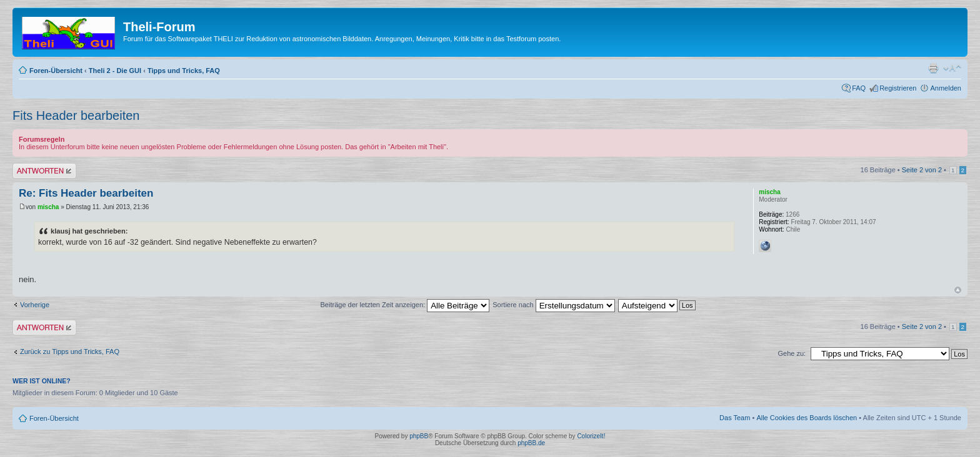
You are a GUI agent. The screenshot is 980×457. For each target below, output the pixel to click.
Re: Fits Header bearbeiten (86, 193)
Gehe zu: (792, 353)
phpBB (419, 436)
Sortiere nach (553, 305)
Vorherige (35, 305)
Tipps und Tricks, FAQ (184, 71)
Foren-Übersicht (56, 71)
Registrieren (898, 88)
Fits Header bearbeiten (76, 115)
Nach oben (958, 290)
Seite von (922, 170)
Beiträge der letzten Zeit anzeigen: (405, 305)
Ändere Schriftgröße (952, 68)
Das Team (735, 418)
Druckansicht (933, 68)
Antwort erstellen (44, 171)
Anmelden (946, 88)
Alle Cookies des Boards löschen (807, 418)
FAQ (859, 88)
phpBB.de (531, 443)
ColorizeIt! (591, 436)
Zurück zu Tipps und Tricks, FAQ (70, 351)
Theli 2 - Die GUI (115, 71)
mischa (48, 207)
